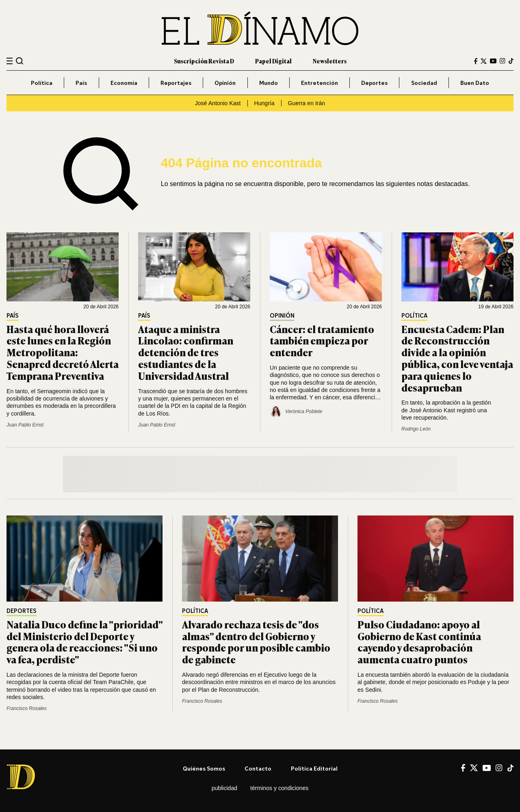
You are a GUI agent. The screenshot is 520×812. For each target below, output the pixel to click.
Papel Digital (273, 61)
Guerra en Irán (307, 103)
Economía (124, 83)
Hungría (264, 103)
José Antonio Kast (218, 103)
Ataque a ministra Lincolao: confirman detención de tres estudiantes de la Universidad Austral (186, 352)
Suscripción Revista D (204, 61)
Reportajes (176, 83)
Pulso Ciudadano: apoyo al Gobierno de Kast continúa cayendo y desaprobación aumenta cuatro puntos (419, 642)
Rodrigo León (416, 429)
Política (42, 83)
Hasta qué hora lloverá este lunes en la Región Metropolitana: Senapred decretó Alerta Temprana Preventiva (63, 352)
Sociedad (424, 83)
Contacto (258, 768)
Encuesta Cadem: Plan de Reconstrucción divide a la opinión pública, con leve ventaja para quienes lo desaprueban (457, 358)
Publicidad (224, 788)
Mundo (269, 83)
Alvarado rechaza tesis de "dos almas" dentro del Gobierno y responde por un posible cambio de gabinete (256, 642)
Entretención (320, 83)
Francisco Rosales (27, 708)
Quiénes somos (204, 768)
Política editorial (314, 768)
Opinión (225, 83)
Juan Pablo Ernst (25, 425)
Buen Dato (475, 83)
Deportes (374, 83)
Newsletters (330, 61)
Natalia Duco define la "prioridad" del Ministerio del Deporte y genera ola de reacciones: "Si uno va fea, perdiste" (84, 642)
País (81, 83)
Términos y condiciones (279, 788)
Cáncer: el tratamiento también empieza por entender (322, 341)
